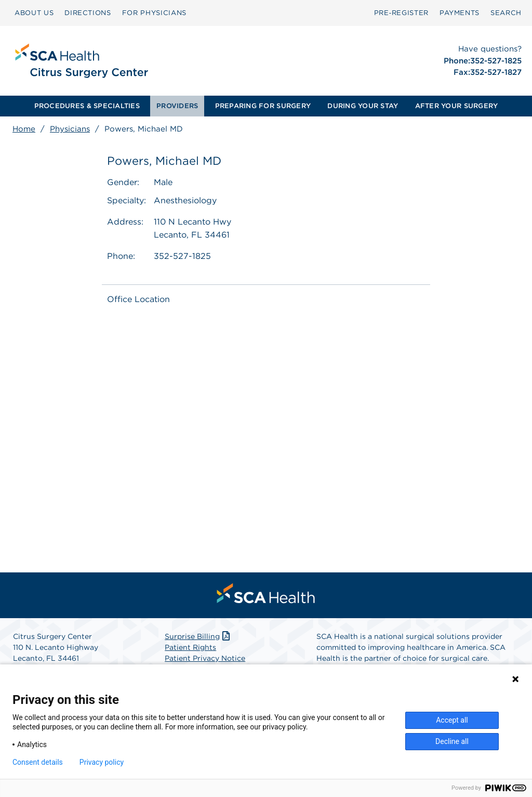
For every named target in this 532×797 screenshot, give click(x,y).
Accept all (452, 720)
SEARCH (506, 13)
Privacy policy (102, 762)
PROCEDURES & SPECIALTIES (87, 106)
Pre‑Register (401, 13)
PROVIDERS (177, 106)
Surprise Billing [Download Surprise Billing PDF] (198, 636)
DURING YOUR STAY (363, 106)
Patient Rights (190, 647)
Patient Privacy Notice (205, 658)
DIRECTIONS (88, 13)
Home (24, 129)
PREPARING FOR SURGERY (263, 106)
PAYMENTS (460, 13)
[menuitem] (34, 13)
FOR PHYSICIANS (154, 13)
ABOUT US (34, 13)
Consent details (38, 762)
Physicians (70, 129)
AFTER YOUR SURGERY (457, 106)
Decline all (452, 741)
